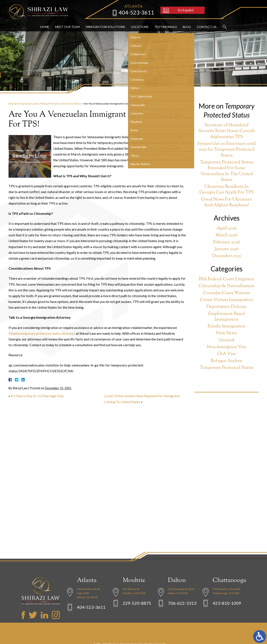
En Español (183, 9)
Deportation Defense (227, 307)
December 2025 (227, 256)
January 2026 (226, 249)
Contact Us (207, 26)
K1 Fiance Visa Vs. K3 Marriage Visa (37, 396)
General (227, 340)
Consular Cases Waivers (226, 293)
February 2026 (227, 242)
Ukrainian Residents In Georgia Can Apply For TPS (227, 190)
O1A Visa (227, 354)
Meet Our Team (67, 26)
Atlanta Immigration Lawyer (24, 104)
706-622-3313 (182, 616)
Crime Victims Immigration (227, 300)
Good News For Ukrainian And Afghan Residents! (227, 203)
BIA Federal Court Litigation (227, 279)
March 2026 (227, 235)
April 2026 (227, 229)
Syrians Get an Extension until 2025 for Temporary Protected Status (227, 150)
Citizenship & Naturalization (227, 286)
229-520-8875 (137, 616)
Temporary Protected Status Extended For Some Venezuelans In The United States (227, 171)
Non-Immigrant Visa (227, 347)
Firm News (227, 333)
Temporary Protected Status (66, 104)
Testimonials (166, 26)
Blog (187, 26)
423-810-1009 (227, 616)
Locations (140, 26)
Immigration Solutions (105, 26)
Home (45, 26)
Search (225, 26)
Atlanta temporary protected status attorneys (42, 333)
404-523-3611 (133, 12)
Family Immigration (227, 326)
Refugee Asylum (227, 361)
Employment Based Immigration (227, 317)
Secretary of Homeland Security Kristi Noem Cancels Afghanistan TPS (227, 131)
